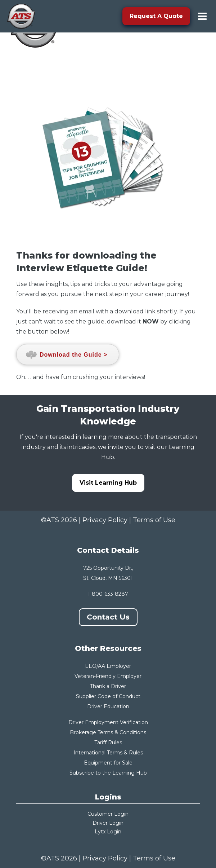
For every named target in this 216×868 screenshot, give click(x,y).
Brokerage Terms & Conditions (108, 732)
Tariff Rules (108, 743)
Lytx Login (108, 832)
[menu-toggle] (202, 16)
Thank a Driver (108, 686)
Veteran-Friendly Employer (108, 676)
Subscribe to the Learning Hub (108, 773)
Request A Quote (156, 16)
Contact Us (108, 617)
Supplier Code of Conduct (108, 696)
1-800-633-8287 (108, 594)
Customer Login (108, 814)
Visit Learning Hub (108, 483)
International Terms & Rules (108, 753)
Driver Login (108, 823)
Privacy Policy (105, 520)
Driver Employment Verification (108, 722)
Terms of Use (154, 520)
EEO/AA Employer (108, 666)
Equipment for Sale (108, 763)
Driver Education (108, 706)
